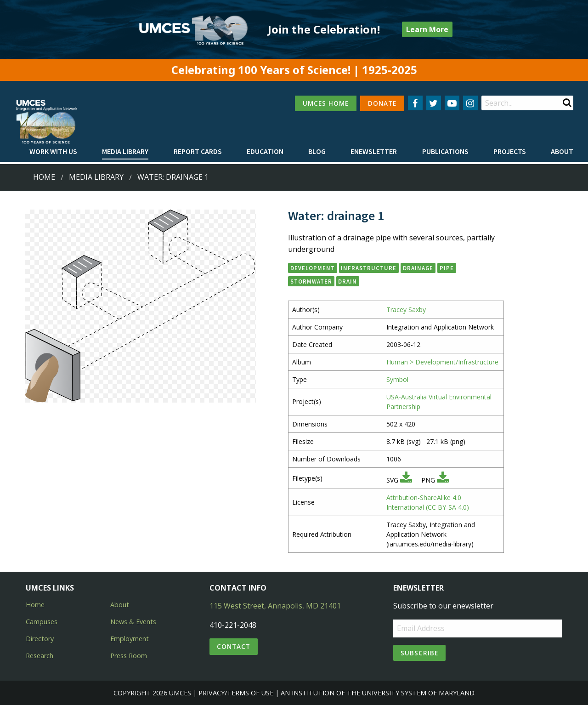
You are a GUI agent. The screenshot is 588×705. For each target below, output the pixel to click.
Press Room (129, 656)
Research (40, 656)
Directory (40, 639)
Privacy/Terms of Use (236, 693)
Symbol (397, 379)
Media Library (125, 151)
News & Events (133, 622)
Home (44, 177)
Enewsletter (374, 151)
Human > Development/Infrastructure (442, 362)
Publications (445, 151)
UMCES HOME (326, 103)
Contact (234, 646)
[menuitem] (53, 152)
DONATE (382, 103)
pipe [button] (447, 268)
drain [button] (348, 281)
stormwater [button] (311, 281)
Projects (510, 151)
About (562, 151)
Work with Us (53, 151)
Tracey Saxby (406, 310)
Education (265, 151)
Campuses (42, 622)
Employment (130, 639)
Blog (317, 151)
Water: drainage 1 (173, 177)
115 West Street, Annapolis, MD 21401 (275, 606)
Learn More (427, 29)
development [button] (313, 268)
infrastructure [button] (369, 268)
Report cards (198, 151)
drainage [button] (418, 268)
